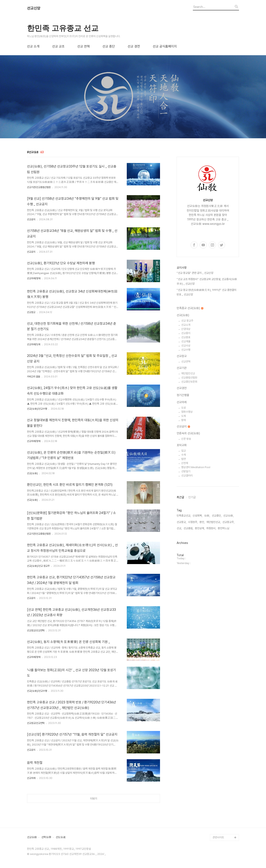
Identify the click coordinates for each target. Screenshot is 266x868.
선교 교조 (58, 47)
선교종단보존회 (189, 382)
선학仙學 (46, 837)
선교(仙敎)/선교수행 (37, 409)
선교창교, (182, 522)
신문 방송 (186, 439)
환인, (202, 522)
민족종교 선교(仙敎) (190, 308)
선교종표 (186, 337)
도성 (183, 408)
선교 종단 (109, 47)
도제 (183, 416)
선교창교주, (228, 522)
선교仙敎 (32, 837)
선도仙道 (61, 837)
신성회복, (198, 516)
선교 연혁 (84, 47)
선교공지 (31, 219)
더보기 (94, 799)
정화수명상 (187, 412)
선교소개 (186, 325)
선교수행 (186, 350)
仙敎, (207, 516)
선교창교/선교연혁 (36, 630)
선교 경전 (134, 47)
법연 (183, 459)
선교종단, (217, 516)
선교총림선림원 (189, 378)
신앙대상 (186, 329)
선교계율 (186, 341)
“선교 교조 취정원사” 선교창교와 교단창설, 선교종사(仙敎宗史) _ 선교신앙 (207, 281)
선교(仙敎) (32, 473)
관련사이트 (218, 837)
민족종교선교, (184, 516)
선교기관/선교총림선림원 (39, 187)
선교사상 (186, 346)
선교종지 (186, 333)
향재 (183, 420)
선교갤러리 (187, 476)
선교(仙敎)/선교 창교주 (38, 566)
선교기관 (182, 368)
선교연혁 (186, 362)
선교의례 (31, 778)
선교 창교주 (187, 321)
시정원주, (193, 522)
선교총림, (188, 528)
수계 (183, 455)
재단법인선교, (214, 522)
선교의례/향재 (34, 278)
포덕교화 (182, 445)
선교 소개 (33, 47)
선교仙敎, (228, 516)
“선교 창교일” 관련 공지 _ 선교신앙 (195, 273)
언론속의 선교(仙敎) (188, 433)
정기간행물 (183, 395)
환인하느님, (224, 528)
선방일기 (186, 471)
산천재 (185, 463)
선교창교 (31, 312)
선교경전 (182, 388)
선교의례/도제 (34, 344)
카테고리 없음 (34, 377)
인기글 (192, 497)
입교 (183, 451)
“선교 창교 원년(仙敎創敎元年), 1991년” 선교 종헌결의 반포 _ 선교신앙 (206, 292)
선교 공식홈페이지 (165, 47)
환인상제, (200, 528)
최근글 (180, 497)
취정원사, (211, 528)
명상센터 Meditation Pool (196, 467)
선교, (179, 528)
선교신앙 (34, 8)
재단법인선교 (188, 373)
